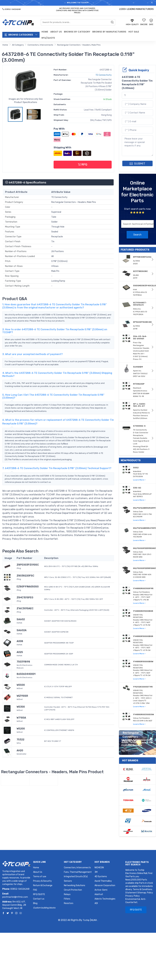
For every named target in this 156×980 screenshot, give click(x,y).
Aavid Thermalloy (103, 881)
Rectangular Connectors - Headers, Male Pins (79, 45)
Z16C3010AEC (25, 608)
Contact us (39, 899)
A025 (20, 652)
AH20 (20, 750)
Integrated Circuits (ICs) (76, 877)
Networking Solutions (75, 885)
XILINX (94, 920)
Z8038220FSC (25, 576)
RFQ (83, 164)
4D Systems (101, 877)
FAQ (35, 890)
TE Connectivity (104, 75)
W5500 (21, 685)
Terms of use (40, 877)
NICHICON (99, 868)
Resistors (69, 903)
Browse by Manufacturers (109, 32)
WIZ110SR (22, 696)
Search (137, 235)
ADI (96, 903)
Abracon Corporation (105, 885)
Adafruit (99, 894)
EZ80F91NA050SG (28, 587)
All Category (18, 45)
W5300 (21, 707)
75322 (20, 740)
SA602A (22, 630)
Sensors (68, 881)
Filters (67, 899)
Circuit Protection (73, 890)
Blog (35, 903)
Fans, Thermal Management (78, 872)
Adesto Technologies (105, 899)
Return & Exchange (43, 885)
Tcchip (86, 920)
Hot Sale (134, 32)
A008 (20, 641)
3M (96, 872)
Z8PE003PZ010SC (28, 565)
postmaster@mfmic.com (15, 897)
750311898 (23, 662)
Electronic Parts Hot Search (137, 864)
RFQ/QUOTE (48, 38)
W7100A (21, 718)
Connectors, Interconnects (40, 45)
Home (45, 32)
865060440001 (26, 674)
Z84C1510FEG (25, 597)
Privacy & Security (42, 881)
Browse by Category (77, 32)
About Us (56, 32)
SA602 (21, 619)
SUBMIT (137, 164)
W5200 (21, 729)
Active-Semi (101, 890)
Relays (67, 894)
